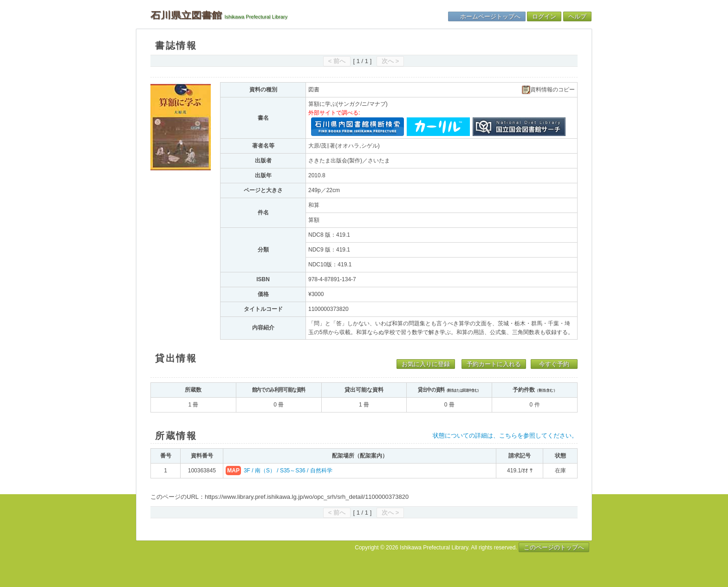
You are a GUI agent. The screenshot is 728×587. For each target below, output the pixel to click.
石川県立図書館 (186, 15)
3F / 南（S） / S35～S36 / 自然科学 (288, 471)
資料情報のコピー (548, 90)
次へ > (390, 61)
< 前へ (337, 61)
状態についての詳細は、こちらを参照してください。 (505, 435)
